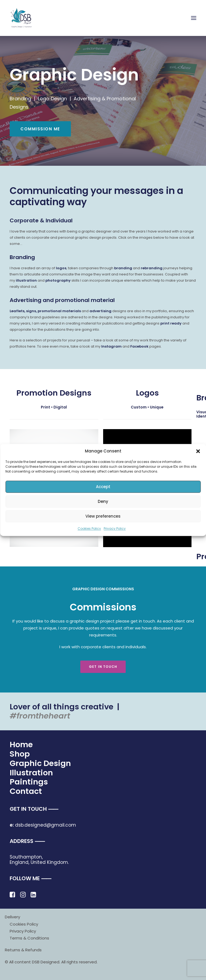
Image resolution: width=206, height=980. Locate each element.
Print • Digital (54, 407)
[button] (198, 451)
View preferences (103, 516)
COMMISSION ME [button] (40, 129)
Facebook (139, 346)
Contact (26, 791)
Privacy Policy (115, 528)
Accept (103, 487)
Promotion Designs (54, 393)
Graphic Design (40, 763)
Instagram (111, 346)
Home (21, 745)
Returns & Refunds (23, 950)
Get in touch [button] (103, 667)
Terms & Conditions (29, 938)
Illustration (31, 773)
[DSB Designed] (24, 18)
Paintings (29, 782)
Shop (20, 754)
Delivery (12, 917)
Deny (103, 501)
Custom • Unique (147, 407)
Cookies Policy (89, 528)
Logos (147, 393)
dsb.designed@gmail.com (43, 825)
